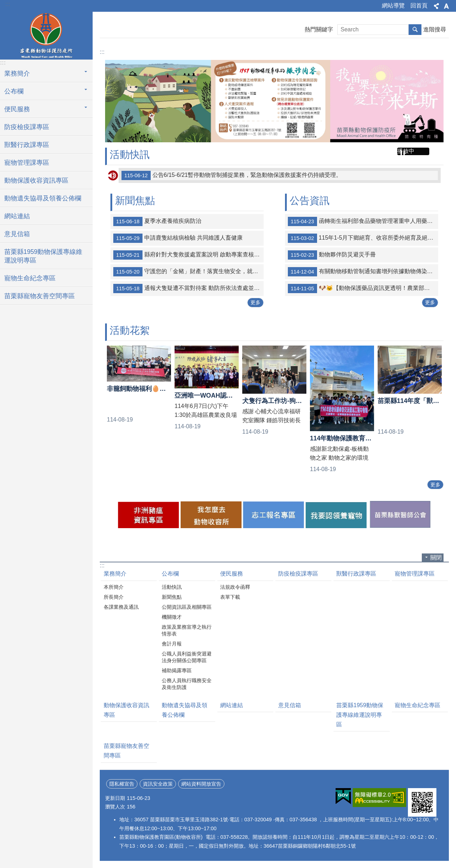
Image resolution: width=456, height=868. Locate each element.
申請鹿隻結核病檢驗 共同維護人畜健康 (178, 238)
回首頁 (419, 6)
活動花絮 (130, 330)
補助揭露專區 (177, 670)
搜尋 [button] (415, 30)
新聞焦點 (135, 201)
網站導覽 (393, 6)
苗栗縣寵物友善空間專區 (40, 296)
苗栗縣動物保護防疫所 (46, 35)
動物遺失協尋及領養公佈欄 (43, 198)
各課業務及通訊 (121, 607)
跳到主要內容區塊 (4, 4)
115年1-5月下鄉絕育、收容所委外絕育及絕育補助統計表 (363, 238)
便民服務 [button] (17, 109)
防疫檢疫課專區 (27, 127)
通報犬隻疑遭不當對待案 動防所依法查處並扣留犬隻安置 (188, 289)
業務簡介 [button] (17, 73)
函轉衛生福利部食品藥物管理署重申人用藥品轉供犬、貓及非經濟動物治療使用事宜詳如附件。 (363, 221)
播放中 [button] (406, 151)
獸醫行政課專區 (27, 145)
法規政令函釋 (235, 587)
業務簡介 (115, 574)
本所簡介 (114, 587)
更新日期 (115, 798)
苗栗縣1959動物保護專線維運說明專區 (43, 256)
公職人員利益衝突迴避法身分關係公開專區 (187, 657)
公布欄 (170, 574)
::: (8, 4)
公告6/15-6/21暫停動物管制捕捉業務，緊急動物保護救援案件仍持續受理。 (232, 175)
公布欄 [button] (14, 91)
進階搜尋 (435, 29)
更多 (255, 302)
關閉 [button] (436, 558)
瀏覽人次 (115, 807)
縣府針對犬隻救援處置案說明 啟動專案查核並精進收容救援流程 (188, 255)
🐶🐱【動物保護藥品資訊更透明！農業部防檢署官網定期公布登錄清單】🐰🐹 (363, 289)
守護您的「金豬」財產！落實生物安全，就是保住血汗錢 (188, 272)
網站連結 (17, 216)
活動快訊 (130, 155)
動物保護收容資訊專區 (36, 180)
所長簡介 (114, 597)
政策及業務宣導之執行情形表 (187, 630)
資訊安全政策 (158, 784)
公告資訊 (310, 201)
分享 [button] (436, 6)
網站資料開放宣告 (201, 784)
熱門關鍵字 (319, 29)
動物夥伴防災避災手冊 (332, 255)
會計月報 (172, 644)
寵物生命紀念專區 (30, 278)
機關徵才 (172, 617)
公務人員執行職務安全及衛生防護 (187, 684)
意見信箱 (17, 234)
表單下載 (230, 597)
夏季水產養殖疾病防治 (157, 221)
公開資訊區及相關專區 (187, 607)
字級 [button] (446, 6)
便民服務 (232, 574)
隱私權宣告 (122, 784)
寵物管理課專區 (27, 163)
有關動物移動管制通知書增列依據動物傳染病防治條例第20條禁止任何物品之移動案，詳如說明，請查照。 (363, 272)
